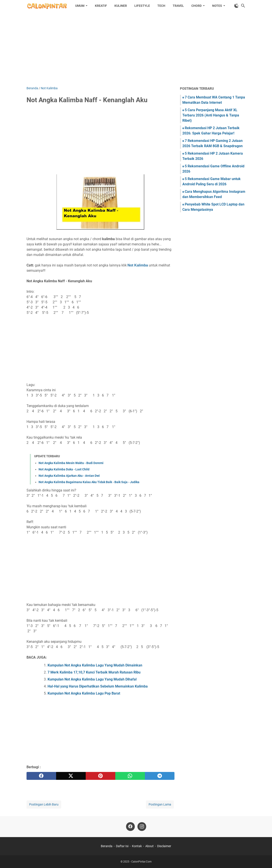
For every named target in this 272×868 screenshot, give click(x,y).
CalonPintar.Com (141, 862)
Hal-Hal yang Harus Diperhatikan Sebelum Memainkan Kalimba (98, 686)
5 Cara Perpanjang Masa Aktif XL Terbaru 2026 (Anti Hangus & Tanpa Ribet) (211, 115)
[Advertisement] (136, 49)
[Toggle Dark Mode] (236, 6)
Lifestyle (142, 6)
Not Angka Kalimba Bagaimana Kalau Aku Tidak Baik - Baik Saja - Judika (89, 482)
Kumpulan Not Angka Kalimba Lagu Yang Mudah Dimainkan (95, 665)
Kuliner (121, 6)
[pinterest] (100, 776)
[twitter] (71, 776)
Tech (161, 6)
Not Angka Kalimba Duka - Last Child (64, 469)
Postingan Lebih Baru (44, 804)
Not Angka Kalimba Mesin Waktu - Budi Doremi (71, 463)
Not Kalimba (138, 265)
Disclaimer (164, 846)
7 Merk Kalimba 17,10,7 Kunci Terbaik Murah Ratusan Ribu (94, 672)
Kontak (137, 846)
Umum (80, 6)
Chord (196, 6)
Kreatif (101, 6)
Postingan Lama (160, 804)
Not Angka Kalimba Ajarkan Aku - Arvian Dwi (69, 476)
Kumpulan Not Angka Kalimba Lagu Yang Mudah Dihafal (92, 679)
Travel (178, 6)
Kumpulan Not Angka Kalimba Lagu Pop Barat (84, 693)
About (149, 846)
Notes (217, 6)
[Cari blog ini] (243, 6)
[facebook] (41, 776)
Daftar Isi (122, 846)
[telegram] (160, 776)
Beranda (107, 846)
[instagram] (142, 827)
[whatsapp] (130, 776)
